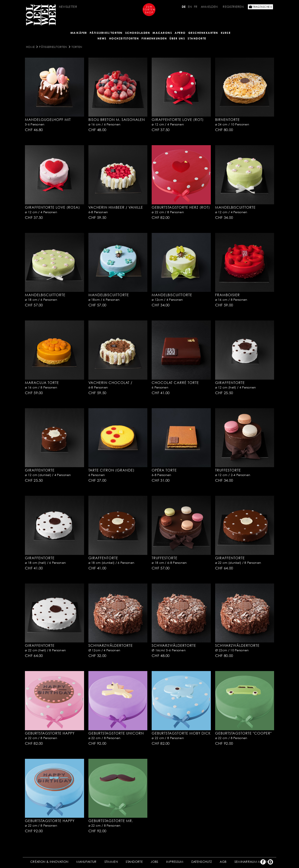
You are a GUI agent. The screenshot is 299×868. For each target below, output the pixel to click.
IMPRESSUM (175, 862)
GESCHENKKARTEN (203, 33)
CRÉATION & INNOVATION (49, 862)
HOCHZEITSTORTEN (124, 38)
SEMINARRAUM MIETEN (252, 862)
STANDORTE (134, 862)
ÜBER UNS (177, 38)
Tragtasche (260, 7)
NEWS (102, 38)
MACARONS (162, 33)
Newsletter (68, 7)
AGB (223, 862)
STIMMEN (111, 862)
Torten (77, 47)
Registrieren (233, 7)
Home (30, 47)
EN (190, 7)
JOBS (154, 862)
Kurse (226, 33)
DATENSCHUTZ (202, 862)
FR (196, 7)
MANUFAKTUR (86, 862)
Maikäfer (79, 33)
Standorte (197, 38)
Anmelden (209, 7)
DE (184, 7)
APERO (180, 33)
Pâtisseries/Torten (106, 33)
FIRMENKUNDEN (154, 38)
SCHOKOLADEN (138, 33)
